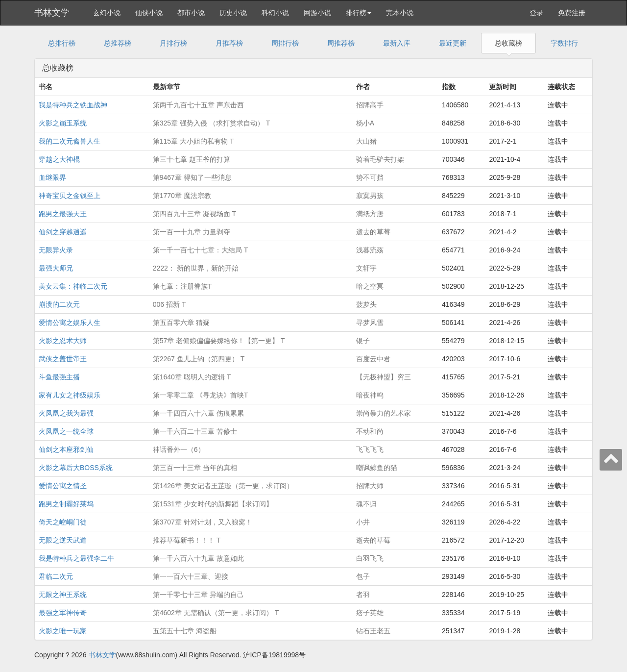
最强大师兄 (56, 268)
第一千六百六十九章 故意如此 (198, 558)
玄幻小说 (107, 13)
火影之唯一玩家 (63, 631)
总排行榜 (62, 43)
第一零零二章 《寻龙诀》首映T (200, 395)
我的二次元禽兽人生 (70, 141)
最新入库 (397, 43)
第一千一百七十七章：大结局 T (200, 250)
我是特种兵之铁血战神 (73, 105)
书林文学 (52, 13)
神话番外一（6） (179, 449)
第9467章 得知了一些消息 (192, 177)
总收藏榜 (508, 43)
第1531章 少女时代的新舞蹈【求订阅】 (213, 504)
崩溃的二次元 (59, 304)
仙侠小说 (149, 13)
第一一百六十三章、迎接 (191, 576)
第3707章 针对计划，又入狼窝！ (203, 522)
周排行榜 (285, 43)
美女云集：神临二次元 (73, 286)
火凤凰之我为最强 (66, 413)
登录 (536, 13)
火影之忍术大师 (63, 341)
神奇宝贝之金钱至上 (70, 196)
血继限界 (52, 177)
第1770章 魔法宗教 (182, 196)
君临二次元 (56, 576)
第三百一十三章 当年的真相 (195, 468)
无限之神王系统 (63, 595)
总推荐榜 (118, 43)
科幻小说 (275, 13)
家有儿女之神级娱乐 (70, 395)
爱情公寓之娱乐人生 (70, 323)
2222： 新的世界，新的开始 (196, 268)
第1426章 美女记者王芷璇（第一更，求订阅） (223, 486)
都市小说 (191, 13)
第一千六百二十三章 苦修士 (195, 431)
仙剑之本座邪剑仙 (66, 449)
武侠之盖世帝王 (63, 359)
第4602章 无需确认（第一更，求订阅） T (216, 613)
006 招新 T (169, 304)
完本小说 (400, 13)
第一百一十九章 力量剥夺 (192, 232)
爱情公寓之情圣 (63, 486)
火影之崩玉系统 (63, 123)
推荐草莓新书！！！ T (187, 540)
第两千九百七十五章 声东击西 (198, 105)
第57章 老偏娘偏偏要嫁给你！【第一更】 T (219, 341)
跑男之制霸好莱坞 (66, 504)
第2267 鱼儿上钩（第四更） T (199, 359)
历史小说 (233, 13)
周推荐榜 (341, 43)
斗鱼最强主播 (59, 377)
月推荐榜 (229, 43)
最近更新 (453, 43)
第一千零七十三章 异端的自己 (198, 595)
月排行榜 (173, 43)
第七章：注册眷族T (182, 286)
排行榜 (359, 13)
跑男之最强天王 (63, 214)
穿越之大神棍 (59, 159)
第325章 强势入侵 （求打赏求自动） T (212, 123)
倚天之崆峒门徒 (63, 522)
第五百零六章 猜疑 (181, 323)
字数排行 (564, 43)
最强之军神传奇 (63, 613)
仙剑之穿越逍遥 (63, 232)
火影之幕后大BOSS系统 (76, 468)
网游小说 (317, 13)
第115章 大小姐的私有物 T (193, 141)
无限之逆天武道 (63, 540)
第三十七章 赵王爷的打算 (192, 159)
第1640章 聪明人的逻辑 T (192, 377)
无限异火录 (56, 250)
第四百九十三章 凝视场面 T (194, 214)
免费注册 (572, 13)
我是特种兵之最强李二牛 (76, 558)
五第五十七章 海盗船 (185, 631)
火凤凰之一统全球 (66, 431)
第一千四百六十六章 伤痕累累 (198, 413)
